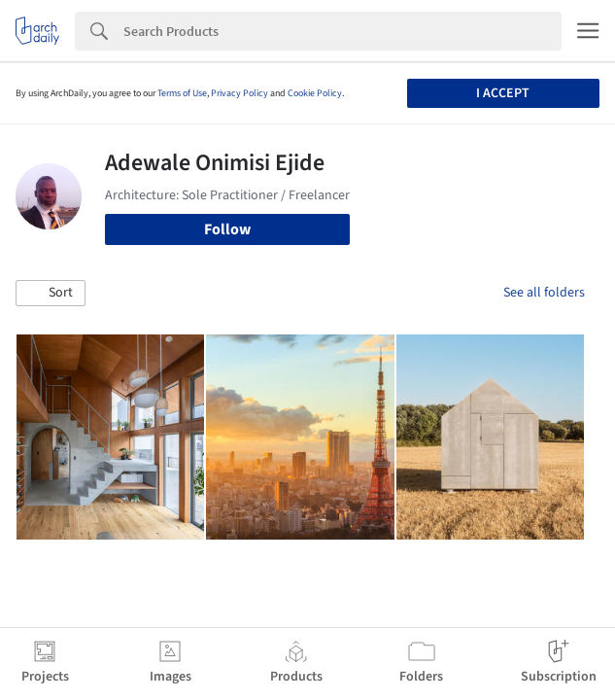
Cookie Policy (315, 93)
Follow (227, 229)
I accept (503, 93)
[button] (51, 294)
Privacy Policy (239, 93)
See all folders (544, 293)
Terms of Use (182, 93)
